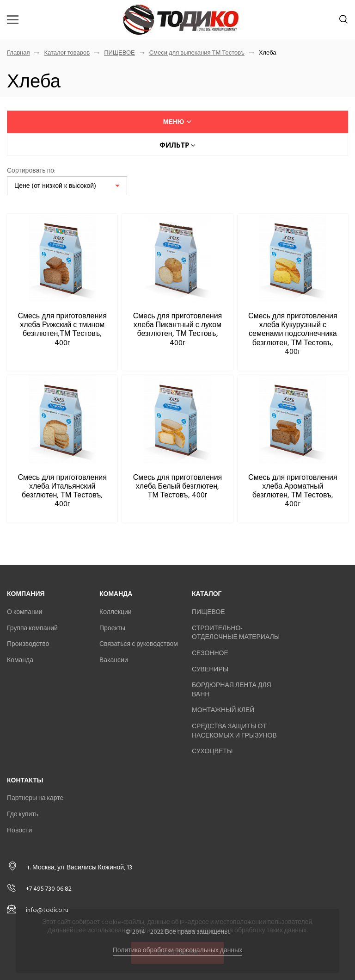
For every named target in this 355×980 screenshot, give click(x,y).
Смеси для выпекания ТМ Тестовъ (197, 53)
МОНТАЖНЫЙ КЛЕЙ (223, 710)
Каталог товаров (67, 53)
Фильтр (177, 145)
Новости (19, 830)
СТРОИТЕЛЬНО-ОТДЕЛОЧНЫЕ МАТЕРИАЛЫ (236, 633)
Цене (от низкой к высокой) (55, 186)
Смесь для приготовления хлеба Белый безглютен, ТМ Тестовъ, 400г (178, 486)
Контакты (25, 780)
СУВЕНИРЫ (210, 669)
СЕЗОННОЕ (210, 653)
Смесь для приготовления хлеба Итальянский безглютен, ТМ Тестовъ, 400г (62, 491)
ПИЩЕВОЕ (119, 53)
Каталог (207, 594)
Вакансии (114, 660)
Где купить (23, 814)
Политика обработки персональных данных (178, 950)
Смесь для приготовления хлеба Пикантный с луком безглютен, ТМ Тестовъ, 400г (178, 329)
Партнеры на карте (35, 798)
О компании (24, 612)
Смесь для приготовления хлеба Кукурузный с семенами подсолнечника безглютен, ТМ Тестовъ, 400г (293, 334)
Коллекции (116, 612)
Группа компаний (32, 628)
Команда (20, 660)
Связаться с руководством (139, 644)
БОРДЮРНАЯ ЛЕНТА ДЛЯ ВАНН (232, 690)
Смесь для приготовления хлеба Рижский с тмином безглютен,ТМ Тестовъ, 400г (62, 329)
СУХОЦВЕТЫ (212, 751)
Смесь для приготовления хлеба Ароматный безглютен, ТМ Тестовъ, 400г (293, 491)
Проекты (112, 628)
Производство (28, 644)
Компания (26, 594)
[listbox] (67, 186)
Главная (18, 53)
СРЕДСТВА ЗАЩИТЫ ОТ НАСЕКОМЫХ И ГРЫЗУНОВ (234, 731)
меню (178, 122)
